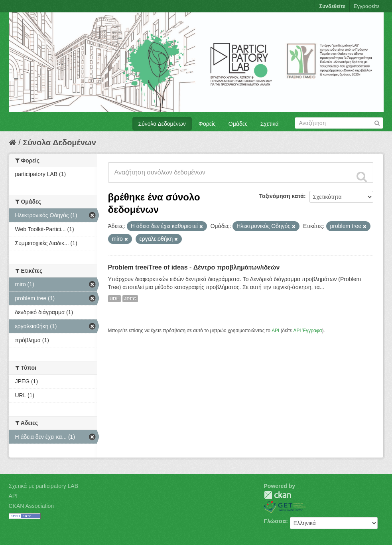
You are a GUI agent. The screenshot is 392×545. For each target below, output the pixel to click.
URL (114, 299)
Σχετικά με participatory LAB (44, 486)
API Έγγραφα (307, 331)
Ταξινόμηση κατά (282, 196)
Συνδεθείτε (332, 6)
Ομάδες (238, 124)
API (275, 331)
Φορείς (207, 124)
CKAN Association (32, 506)
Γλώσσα (275, 521)
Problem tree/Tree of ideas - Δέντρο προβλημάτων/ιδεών (194, 267)
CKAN (278, 495)
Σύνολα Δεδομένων (162, 124)
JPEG (130, 299)
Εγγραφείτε (367, 6)
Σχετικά (270, 124)
